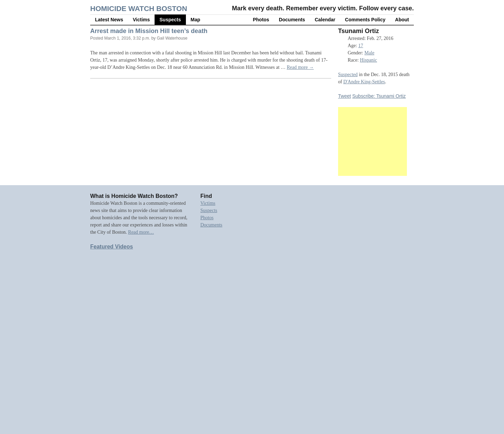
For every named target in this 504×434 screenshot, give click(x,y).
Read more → (300, 67)
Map (196, 20)
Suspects (170, 20)
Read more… (141, 232)
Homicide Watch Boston (139, 8)
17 (361, 46)
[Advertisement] (372, 141)
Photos (261, 20)
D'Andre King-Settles (364, 82)
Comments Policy (365, 20)
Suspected (348, 75)
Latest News (109, 20)
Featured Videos (112, 247)
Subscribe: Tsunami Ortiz (379, 96)
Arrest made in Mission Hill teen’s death (149, 31)
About (402, 20)
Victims (141, 20)
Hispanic (368, 60)
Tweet (344, 96)
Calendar (325, 20)
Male (370, 53)
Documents (292, 20)
